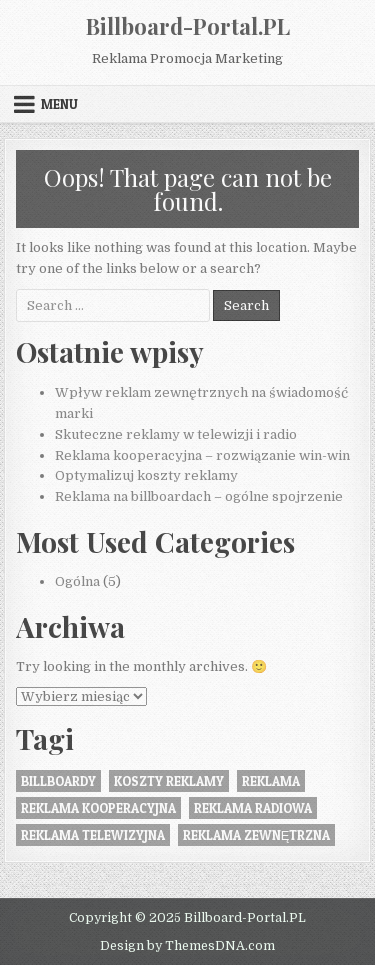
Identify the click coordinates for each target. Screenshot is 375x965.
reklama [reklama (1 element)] (271, 781)
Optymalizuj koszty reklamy (146, 475)
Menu (59, 104)
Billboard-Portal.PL (188, 26)
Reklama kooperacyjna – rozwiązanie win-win (202, 455)
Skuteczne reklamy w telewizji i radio (176, 434)
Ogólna (77, 581)
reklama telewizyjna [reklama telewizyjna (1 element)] (93, 835)
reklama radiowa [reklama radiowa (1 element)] (253, 808)
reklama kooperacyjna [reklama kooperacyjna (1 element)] (98, 808)
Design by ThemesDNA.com (187, 946)
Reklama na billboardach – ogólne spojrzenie (199, 496)
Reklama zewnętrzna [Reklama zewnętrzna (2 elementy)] (257, 835)
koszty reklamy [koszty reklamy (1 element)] (169, 781)
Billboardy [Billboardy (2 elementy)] (58, 781)
